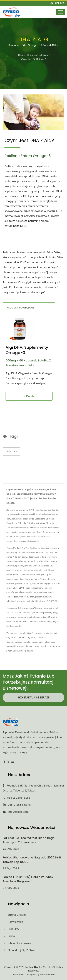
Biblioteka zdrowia (38, 55)
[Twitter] (8, 762)
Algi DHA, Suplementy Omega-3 (27, 350)
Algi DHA (11, 451)
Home (21, 55)
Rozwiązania (15, 922)
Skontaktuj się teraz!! (34, 697)
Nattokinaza (49, 642)
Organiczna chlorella (36, 637)
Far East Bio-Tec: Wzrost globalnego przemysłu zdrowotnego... (29, 840)
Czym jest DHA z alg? (33, 59)
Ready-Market (48, 974)
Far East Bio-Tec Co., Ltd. (38, 967)
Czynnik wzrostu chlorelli (18, 642)
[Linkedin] (13, 762)
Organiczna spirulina (16, 637)
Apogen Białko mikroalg (28, 646)
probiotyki (11, 646)
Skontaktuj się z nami (23, 651)
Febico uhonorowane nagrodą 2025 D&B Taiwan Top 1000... (32, 860)
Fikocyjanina (37, 642)
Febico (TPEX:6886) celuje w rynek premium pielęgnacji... (28, 879)
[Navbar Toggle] (60, 12)
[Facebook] (4, 762)
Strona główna (17, 915)
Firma (11, 936)
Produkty (13, 929)
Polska (59, 3)
